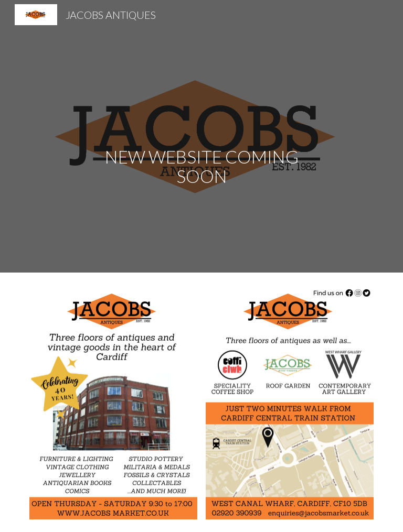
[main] (201, 136)
